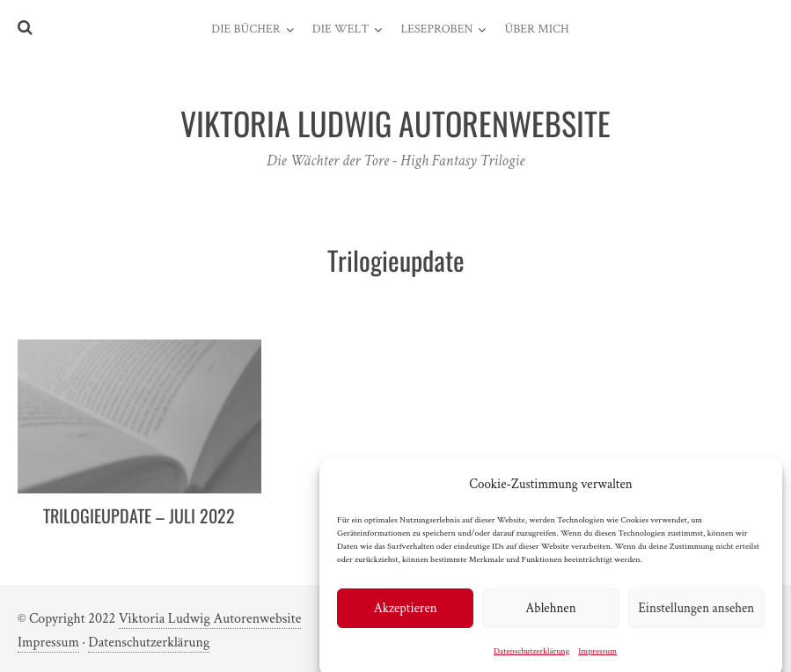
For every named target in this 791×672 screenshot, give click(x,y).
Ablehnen (550, 614)
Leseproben (436, 29)
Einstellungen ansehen (696, 614)
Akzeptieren (406, 614)
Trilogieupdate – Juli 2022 (139, 515)
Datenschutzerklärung (531, 657)
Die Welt (341, 29)
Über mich (536, 29)
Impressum (597, 657)
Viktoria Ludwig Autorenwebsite (210, 619)
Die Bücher (246, 29)
